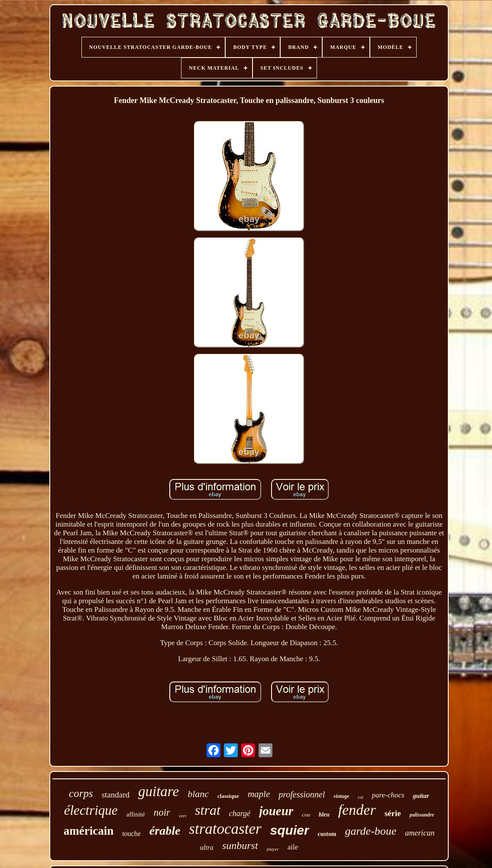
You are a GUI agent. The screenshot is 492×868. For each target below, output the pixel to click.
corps (81, 793)
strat (208, 810)
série (393, 813)
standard (116, 795)
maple (259, 794)
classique (228, 796)
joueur (276, 811)
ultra (207, 847)
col (360, 797)
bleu (324, 815)
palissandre (422, 815)
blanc (198, 794)
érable (165, 831)
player (273, 849)
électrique (91, 810)
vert (183, 816)
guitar (421, 796)
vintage (341, 796)
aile (293, 847)
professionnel (302, 794)
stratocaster (225, 829)
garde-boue (371, 831)
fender (357, 810)
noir (162, 812)
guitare (159, 791)
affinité (136, 814)
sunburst (240, 845)
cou (306, 815)
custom (327, 834)
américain (89, 831)
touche (131, 834)
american (420, 833)
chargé (240, 813)
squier (290, 830)
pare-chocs (388, 795)
